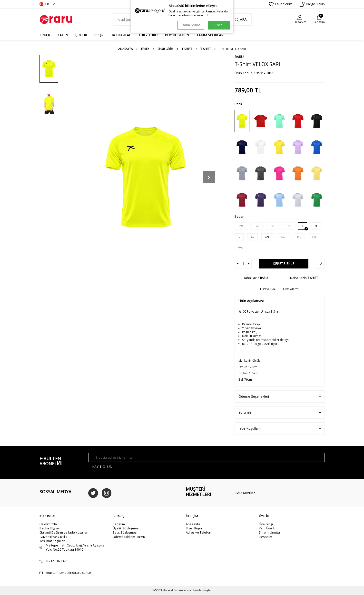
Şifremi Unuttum (271, 532)
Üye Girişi (266, 524)
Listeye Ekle (268, 289)
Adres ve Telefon (198, 532)
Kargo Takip (312, 4)
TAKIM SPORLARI (210, 35)
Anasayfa (126, 49)
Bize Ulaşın (194, 528)
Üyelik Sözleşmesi (126, 528)
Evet (219, 25)
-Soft (157, 590)
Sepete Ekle (284, 263)
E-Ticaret (167, 590)
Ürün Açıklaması (280, 301)
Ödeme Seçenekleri (280, 397)
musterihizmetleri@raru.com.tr (69, 573)
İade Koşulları (280, 429)
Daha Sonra (191, 25)
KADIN (63, 35)
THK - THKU (148, 35)
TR (47, 4)
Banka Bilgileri (50, 528)
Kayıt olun (102, 467)
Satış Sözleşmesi (125, 532)
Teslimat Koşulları (52, 541)
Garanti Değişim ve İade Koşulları (64, 532)
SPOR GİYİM (165, 49)
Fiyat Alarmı (291, 289)
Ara (241, 19)
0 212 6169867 (245, 493)
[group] (146, 177)
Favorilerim (281, 4)
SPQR (99, 35)
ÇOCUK (81, 35)
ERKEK (45, 35)
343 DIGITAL (121, 35)
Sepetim (119, 524)
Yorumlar (280, 412)
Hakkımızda (48, 524)
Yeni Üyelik (267, 528)
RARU (239, 57)
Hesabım (266, 537)
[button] (209, 177)
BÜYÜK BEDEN (177, 35)
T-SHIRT (187, 49)
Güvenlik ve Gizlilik (53, 537)
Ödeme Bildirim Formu (129, 537)
